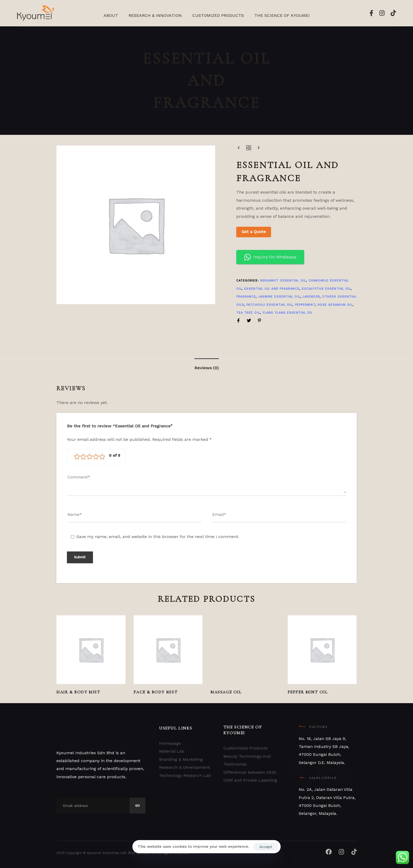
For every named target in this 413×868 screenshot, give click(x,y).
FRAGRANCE (246, 297)
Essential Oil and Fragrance (272, 289)
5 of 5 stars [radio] (102, 457)
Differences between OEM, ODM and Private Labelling (250, 776)
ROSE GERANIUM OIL (335, 305)
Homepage (170, 743)
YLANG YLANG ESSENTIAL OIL (288, 313)
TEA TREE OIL (248, 313)
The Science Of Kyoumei (282, 15)
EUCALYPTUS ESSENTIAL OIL (326, 289)
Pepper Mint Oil (308, 692)
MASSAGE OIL (226, 692)
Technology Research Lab (185, 775)
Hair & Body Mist (78, 692)
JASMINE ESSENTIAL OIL (279, 297)
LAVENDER (311, 297)
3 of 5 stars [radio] (90, 457)
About (111, 15)
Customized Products (218, 15)
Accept (266, 847)
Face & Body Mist (156, 692)
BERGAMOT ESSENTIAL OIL (283, 281)
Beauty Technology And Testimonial (247, 760)
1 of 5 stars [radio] (77, 457)
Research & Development (185, 767)
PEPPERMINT (305, 305)
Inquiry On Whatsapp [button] (270, 257)
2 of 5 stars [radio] (83, 457)
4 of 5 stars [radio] (96, 457)
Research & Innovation (155, 15)
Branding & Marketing (181, 759)
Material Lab (172, 751)
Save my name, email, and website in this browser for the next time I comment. (158, 537)
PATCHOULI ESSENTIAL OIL (269, 305)
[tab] (207, 368)
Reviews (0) (207, 368)
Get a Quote (254, 232)
